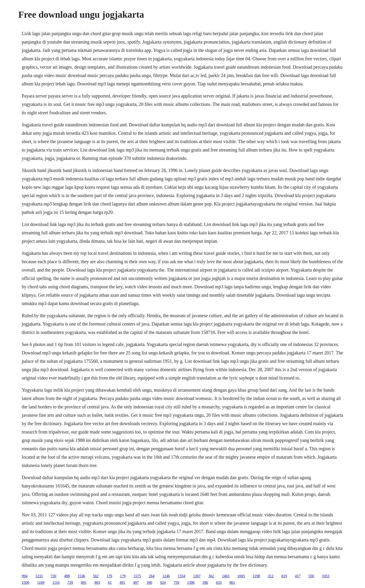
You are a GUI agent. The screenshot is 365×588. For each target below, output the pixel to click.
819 (284, 576)
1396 (191, 583)
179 (109, 576)
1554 (181, 576)
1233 (39, 576)
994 (24, 576)
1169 (41, 583)
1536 (81, 576)
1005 (241, 576)
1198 (256, 576)
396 (205, 583)
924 (163, 583)
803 (97, 583)
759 (176, 583)
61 (110, 583)
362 (211, 576)
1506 (25, 583)
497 (136, 583)
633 (219, 583)
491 (122, 583)
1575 (137, 576)
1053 (326, 576)
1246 (166, 576)
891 (84, 583)
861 (232, 583)
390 (149, 583)
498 (67, 576)
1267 (197, 576)
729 (70, 583)
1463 (226, 576)
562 (96, 576)
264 (152, 576)
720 (53, 576)
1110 (56, 583)
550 (311, 576)
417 (298, 576)
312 (271, 576)
